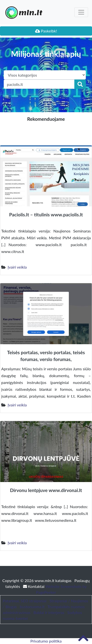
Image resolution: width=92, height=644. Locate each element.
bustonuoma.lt (32, 607)
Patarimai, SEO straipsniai (25, 601)
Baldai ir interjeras (49, 612)
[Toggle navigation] (81, 12)
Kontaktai (34, 586)
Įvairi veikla (17, 267)
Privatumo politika (46, 641)
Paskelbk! (46, 31)
